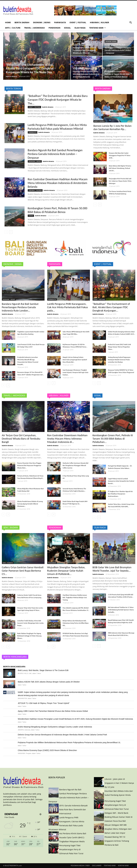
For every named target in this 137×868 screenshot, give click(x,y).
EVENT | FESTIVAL (78, 22)
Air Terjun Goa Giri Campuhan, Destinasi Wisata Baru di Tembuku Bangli (21, 439)
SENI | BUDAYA (8, 563)
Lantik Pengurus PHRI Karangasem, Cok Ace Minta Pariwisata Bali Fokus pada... (68, 307)
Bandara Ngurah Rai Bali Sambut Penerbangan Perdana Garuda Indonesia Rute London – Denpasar (55, 154)
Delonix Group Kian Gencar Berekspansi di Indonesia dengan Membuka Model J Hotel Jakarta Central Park (62, 735)
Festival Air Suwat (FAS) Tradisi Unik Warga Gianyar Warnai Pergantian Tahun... (120, 347)
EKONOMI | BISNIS (42, 22)
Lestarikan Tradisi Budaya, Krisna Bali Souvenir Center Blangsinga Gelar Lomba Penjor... (30, 623)
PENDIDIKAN (54, 28)
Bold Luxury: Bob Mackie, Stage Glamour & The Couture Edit (43, 670)
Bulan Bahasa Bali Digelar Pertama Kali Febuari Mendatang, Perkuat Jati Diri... (120, 168)
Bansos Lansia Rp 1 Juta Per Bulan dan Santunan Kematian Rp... (112, 127)
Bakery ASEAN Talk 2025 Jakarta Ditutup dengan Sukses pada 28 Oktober (49, 682)
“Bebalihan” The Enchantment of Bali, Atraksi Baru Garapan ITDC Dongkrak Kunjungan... (111, 307)
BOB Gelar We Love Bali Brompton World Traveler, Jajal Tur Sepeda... (112, 569)
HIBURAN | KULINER (99, 22)
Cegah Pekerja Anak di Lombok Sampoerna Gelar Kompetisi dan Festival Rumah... (121, 481)
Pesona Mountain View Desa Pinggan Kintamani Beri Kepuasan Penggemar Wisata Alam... (29, 465)
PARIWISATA (60, 22)
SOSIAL (67, 28)
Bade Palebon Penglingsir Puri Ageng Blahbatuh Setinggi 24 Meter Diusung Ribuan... (29, 636)
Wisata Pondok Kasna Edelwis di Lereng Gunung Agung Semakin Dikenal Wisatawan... (30, 504)
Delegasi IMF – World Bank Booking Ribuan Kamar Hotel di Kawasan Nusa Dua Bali (119, 817)
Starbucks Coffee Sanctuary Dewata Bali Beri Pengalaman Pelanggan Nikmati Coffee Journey (76, 465)
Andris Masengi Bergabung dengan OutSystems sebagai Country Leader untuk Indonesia (55, 727)
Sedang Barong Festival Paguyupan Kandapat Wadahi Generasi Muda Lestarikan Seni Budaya (119, 360)
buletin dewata (12, 76)
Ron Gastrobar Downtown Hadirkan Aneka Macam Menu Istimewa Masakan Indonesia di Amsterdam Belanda (58, 183)
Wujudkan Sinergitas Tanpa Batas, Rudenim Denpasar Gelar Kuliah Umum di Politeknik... (66, 571)
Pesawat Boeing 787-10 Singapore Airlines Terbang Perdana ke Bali (117, 841)
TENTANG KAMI (97, 28)
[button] (131, 23)
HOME (8, 22)
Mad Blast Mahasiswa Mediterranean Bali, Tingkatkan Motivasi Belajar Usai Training (75, 598)
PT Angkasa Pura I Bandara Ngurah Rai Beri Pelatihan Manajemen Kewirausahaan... (120, 494)
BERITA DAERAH (22, 22)
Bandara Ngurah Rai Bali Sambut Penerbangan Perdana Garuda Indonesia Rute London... (20, 307)
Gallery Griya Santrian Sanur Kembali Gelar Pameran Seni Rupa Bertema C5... (23, 571)
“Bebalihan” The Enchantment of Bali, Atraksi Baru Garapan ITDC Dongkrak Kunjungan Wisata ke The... (58, 100)
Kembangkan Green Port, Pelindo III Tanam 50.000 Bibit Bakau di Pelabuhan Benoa (58, 210)
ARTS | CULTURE (13, 28)
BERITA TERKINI (14, 89)
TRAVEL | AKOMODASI (34, 28)
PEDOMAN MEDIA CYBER (80, 866)
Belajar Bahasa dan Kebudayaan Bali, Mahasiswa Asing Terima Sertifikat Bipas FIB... (76, 623)
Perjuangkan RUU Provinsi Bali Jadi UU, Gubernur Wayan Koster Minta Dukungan (120, 181)
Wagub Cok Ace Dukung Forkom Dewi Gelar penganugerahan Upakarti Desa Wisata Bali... (75, 360)
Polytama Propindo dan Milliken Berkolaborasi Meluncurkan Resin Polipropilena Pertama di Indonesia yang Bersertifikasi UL (69, 742)
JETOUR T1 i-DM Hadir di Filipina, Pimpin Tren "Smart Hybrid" (44, 703)
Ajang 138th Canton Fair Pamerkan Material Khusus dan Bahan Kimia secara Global (53, 711)
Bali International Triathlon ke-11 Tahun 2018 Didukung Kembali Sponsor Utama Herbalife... (121, 610)
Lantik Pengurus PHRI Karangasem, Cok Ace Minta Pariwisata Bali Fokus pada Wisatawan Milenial (57, 127)
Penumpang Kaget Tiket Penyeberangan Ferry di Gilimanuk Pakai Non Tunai (71, 849)
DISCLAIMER (97, 866)
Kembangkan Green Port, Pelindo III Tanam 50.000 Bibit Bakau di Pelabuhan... (113, 439)
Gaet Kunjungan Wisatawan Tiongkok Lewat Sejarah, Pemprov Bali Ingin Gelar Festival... (76, 372)
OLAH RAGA (80, 28)
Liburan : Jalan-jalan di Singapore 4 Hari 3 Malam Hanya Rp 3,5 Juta (119, 783)
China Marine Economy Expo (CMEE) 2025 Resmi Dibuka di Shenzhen (47, 750)
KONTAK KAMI (123, 866)
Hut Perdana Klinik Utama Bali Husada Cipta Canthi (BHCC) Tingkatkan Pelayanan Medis (73, 837)
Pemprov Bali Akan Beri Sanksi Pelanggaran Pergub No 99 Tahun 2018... (120, 155)
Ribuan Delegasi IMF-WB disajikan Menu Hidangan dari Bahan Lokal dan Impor (118, 829)
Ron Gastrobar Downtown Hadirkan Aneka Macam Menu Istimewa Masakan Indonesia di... (67, 439)
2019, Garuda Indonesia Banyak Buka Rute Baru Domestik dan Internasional (73, 809)
